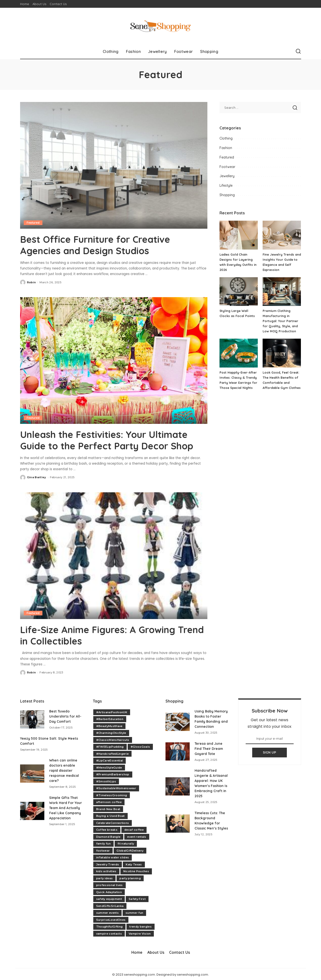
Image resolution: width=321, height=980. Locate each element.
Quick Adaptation (109, 891)
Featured (33, 223)
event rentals (137, 836)
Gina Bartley (37, 477)
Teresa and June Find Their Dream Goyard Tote (209, 753)
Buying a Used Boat (110, 815)
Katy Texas (134, 863)
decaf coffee (134, 829)
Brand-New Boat (108, 808)
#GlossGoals (140, 746)
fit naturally (126, 843)
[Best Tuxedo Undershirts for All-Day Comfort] (32, 718)
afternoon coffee (109, 801)
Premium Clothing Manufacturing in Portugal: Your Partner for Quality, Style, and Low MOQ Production (280, 321)
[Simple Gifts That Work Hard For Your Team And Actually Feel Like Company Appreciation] (32, 810)
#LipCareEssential (110, 760)
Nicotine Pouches (136, 871)
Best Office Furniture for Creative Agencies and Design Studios (99, 245)
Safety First (137, 898)
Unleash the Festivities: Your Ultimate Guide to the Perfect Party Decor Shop (111, 440)
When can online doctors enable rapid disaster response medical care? (64, 770)
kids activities (106, 871)
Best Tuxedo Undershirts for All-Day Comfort (66, 715)
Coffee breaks (107, 829)
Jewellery (227, 176)
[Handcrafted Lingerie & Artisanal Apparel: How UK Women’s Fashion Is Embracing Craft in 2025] (178, 791)
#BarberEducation (110, 718)
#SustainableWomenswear (116, 787)
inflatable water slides (113, 857)
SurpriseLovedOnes (111, 919)
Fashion (226, 148)
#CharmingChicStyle (111, 732)
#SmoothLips (106, 780)
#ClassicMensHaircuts (113, 739)
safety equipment (109, 898)
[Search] (298, 51)
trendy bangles (141, 926)
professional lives (110, 884)
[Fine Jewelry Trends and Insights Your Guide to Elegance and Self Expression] (282, 235)
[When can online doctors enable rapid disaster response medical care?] (32, 773)
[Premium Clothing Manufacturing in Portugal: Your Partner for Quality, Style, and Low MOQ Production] (282, 292)
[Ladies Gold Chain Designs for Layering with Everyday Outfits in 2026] (239, 235)
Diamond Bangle (108, 836)
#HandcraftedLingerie (113, 753)
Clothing (226, 138)
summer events (107, 912)
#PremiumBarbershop (113, 774)
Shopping (227, 195)
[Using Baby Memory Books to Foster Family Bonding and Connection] (178, 724)
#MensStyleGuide (109, 767)
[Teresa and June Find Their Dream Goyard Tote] (178, 756)
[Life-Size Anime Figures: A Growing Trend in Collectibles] (114, 555)
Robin (31, 282)
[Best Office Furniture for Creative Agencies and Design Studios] (114, 165)
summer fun (134, 912)
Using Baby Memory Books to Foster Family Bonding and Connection (209, 720)
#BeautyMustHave (109, 725)
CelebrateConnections (113, 822)
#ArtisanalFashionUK (112, 711)
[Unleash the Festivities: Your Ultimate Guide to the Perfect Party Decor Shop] (114, 360)
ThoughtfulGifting (110, 926)
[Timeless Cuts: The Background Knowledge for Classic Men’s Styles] (178, 828)
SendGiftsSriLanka (110, 905)
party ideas (105, 877)
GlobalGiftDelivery (130, 850)
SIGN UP (270, 752)
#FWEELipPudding (110, 746)
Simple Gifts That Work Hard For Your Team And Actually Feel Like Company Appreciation (66, 807)
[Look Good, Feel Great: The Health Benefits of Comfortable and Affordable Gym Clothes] (282, 353)
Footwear (227, 167)
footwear (103, 850)
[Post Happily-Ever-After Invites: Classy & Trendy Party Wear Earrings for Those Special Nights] (239, 353)
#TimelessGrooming (112, 794)
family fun (103, 843)
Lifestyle (226, 185)
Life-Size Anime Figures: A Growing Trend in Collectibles (101, 635)
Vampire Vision (140, 933)
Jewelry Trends (108, 863)
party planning (130, 877)
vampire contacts (109, 933)
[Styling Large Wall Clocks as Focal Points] (239, 292)
